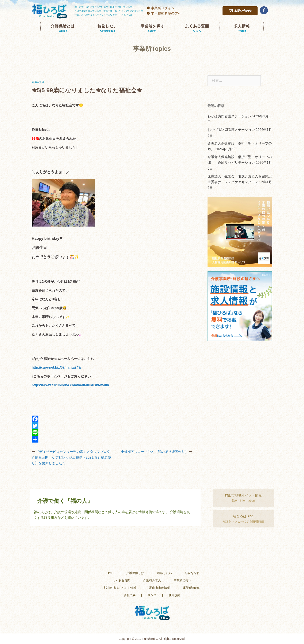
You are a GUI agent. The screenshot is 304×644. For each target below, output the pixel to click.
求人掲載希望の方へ (166, 13)
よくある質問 (121, 580)
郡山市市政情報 (160, 588)
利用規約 (174, 595)
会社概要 (130, 595)
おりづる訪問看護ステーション (231, 130)
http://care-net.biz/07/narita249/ (56, 367)
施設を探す (192, 573)
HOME (109, 573)
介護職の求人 (152, 580)
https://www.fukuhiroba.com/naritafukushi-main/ (70, 385)
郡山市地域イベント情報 (120, 588)
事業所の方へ (183, 580)
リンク (152, 595)
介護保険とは (135, 573)
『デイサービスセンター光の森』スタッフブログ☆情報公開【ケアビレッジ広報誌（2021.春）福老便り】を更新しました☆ (71, 457)
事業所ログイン (163, 8)
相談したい (164, 573)
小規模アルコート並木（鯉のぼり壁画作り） (155, 452)
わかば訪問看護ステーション (229, 116)
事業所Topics (192, 588)
